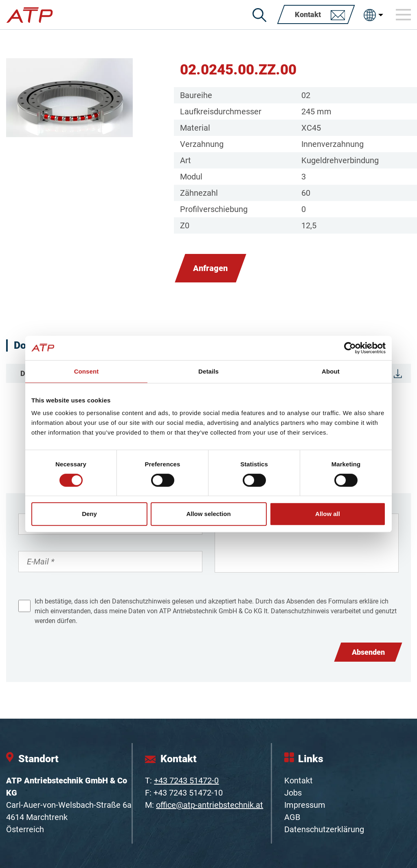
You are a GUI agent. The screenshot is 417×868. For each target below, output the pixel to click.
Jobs (293, 793)
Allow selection (208, 514)
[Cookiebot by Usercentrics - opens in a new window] (350, 348)
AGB (292, 817)
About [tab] (331, 371)
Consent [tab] (87, 371)
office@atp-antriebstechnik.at (210, 805)
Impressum (305, 805)
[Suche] (259, 15)
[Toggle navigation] (404, 15)
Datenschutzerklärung (324, 829)
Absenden (368, 652)
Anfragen (210, 268)
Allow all (328, 514)
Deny (89, 514)
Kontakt (298, 781)
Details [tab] (208, 371)
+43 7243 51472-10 (188, 793)
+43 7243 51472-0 (186, 781)
